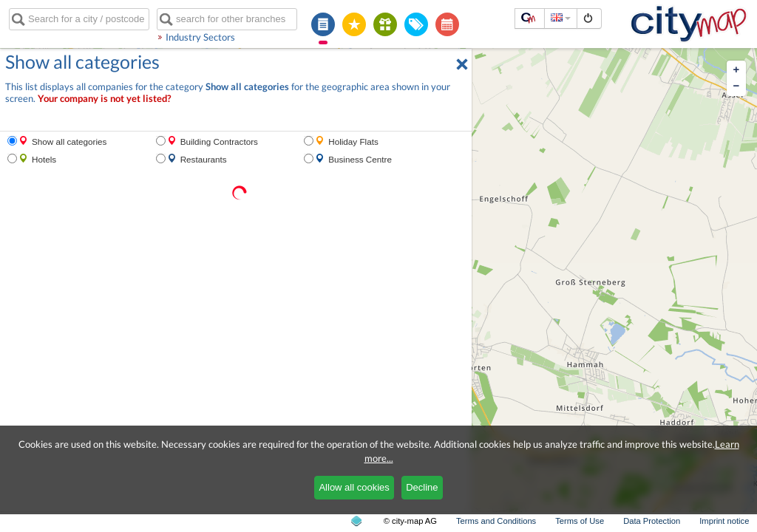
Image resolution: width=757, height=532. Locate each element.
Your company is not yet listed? (104, 99)
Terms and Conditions (496, 521)
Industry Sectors (200, 37)
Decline (422, 487)
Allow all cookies (354, 487)
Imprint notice (724, 521)
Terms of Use (580, 521)
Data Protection (652, 521)
